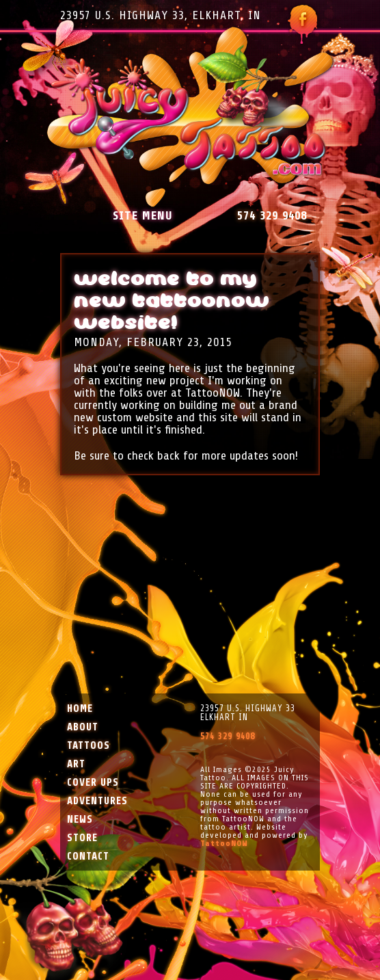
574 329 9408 (272, 215)
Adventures (97, 801)
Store (82, 838)
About (83, 727)
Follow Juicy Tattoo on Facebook (302, 24)
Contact (88, 857)
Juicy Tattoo (190, 117)
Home (80, 709)
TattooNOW (224, 843)
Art (76, 764)
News (80, 820)
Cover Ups (93, 783)
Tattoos (89, 746)
